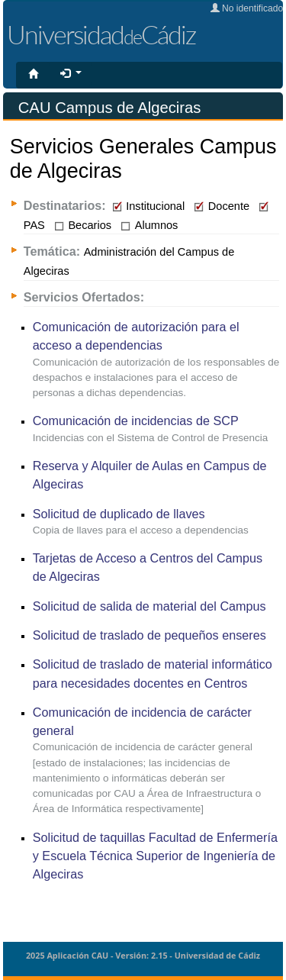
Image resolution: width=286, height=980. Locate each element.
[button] (71, 74)
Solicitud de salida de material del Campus (149, 606)
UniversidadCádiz (101, 34)
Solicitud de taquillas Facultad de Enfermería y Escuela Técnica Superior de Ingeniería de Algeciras (155, 856)
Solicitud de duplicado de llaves (119, 514)
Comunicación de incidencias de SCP (136, 421)
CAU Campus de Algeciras (110, 108)
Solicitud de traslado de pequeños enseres (149, 635)
